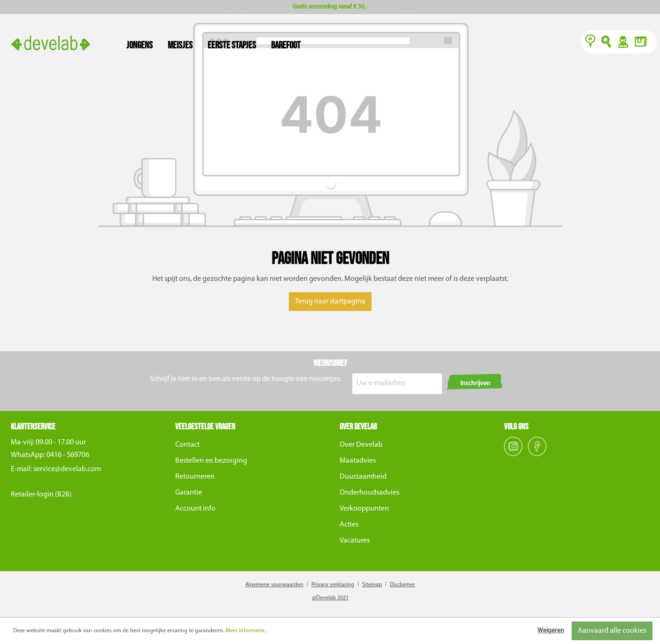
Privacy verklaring (333, 585)
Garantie (189, 493)
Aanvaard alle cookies (612, 631)
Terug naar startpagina (330, 302)
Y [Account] (623, 43)
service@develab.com (67, 469)
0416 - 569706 (68, 455)
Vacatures (355, 541)
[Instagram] (514, 454)
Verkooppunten (364, 509)
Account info (195, 509)
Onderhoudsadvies (369, 493)
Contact (187, 445)
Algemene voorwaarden (274, 585)
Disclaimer (402, 585)
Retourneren (195, 477)
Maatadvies (358, 461)
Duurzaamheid (363, 477)
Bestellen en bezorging (211, 461)
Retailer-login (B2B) (41, 495)
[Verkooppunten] (590, 43)
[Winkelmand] (643, 43)
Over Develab (361, 445)
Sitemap (372, 585)
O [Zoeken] (607, 43)
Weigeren (551, 631)
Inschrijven (475, 384)
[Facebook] (537, 454)
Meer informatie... (246, 631)
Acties (349, 525)
